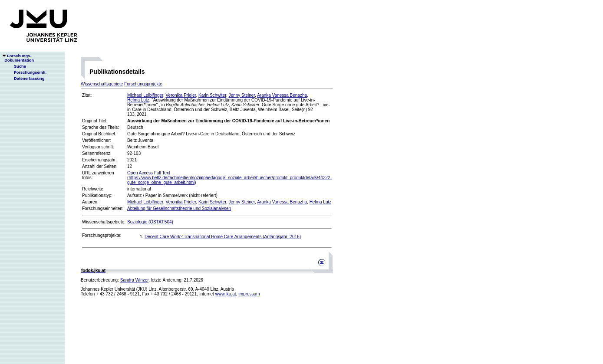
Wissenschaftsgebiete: (104, 222)
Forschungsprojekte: (102, 235)
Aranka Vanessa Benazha (282, 95)
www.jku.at (226, 294)
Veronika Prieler (181, 95)
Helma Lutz (138, 100)
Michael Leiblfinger (145, 95)
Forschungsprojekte (143, 84)
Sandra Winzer (135, 280)
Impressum (249, 294)
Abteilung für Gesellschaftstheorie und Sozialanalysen (179, 208)
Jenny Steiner (242, 95)
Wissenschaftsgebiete (102, 84)
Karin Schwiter (212, 95)
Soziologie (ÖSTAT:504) (150, 222)
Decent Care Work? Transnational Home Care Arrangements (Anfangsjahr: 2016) (223, 237)
